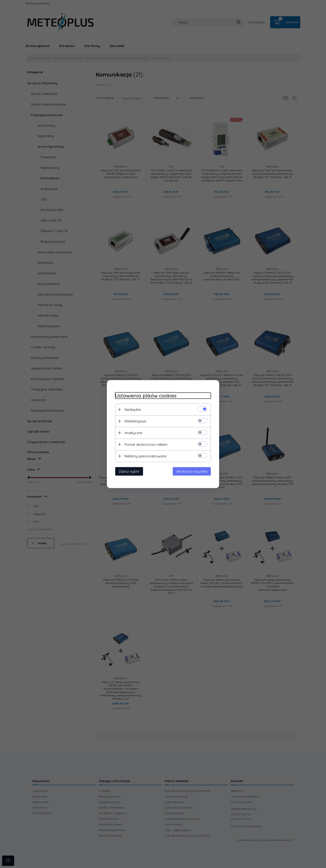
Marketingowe (135, 421)
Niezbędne (133, 409)
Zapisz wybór (129, 471)
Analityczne (133, 433)
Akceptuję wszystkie (192, 471)
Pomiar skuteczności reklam (146, 444)
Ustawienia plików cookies (146, 396)
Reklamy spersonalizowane (145, 456)
